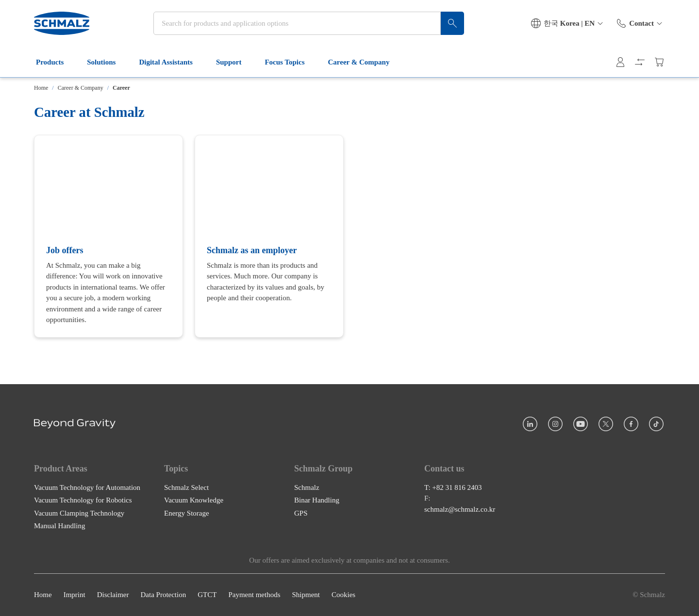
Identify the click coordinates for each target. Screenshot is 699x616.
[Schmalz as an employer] (269, 236)
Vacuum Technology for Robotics (83, 501)
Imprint (75, 595)
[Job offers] (108, 236)
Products (56, 62)
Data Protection (163, 595)
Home (41, 88)
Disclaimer (113, 595)
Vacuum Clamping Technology (79, 513)
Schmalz (307, 487)
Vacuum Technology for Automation (87, 487)
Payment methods (254, 595)
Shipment (306, 595)
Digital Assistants (171, 62)
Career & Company (365, 62)
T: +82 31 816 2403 (453, 487)
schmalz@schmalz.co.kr (460, 509)
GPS (301, 513)
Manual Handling (59, 526)
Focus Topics (290, 62)
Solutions (107, 62)
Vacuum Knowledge (194, 501)
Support (235, 62)
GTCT (207, 595)
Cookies (343, 595)
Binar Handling (317, 501)
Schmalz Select (186, 487)
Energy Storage (187, 513)
